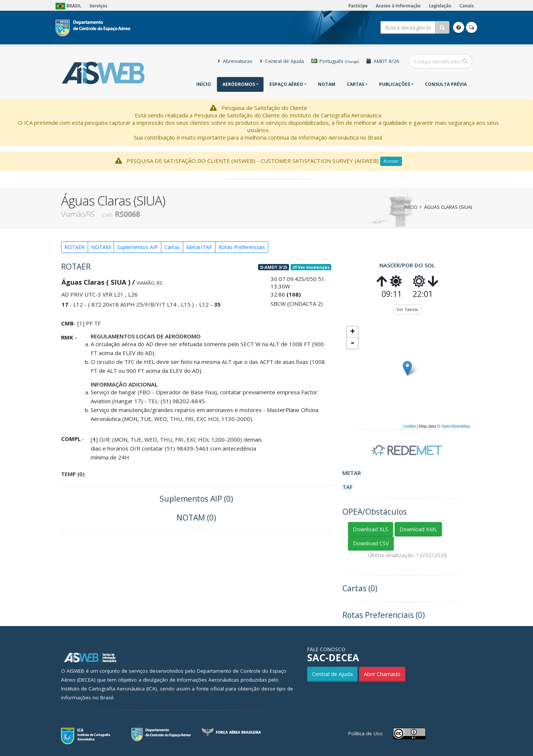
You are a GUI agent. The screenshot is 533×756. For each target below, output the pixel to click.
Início (204, 84)
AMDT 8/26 (383, 61)
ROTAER (75, 247)
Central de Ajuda (282, 61)
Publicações (395, 84)
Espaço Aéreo (286, 84)
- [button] (352, 343)
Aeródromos (239, 84)
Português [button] (335, 61)
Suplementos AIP (138, 247)
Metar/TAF (199, 247)
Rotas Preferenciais (242, 247)
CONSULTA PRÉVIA (446, 84)
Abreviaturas (235, 61)
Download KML (418, 529)
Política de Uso (366, 733)
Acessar (391, 161)
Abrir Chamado (382, 674)
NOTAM (327, 84)
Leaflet (410, 426)
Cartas (356, 84)
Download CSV (371, 543)
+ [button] (353, 332)
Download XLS (371, 529)
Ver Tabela (407, 309)
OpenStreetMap (456, 426)
